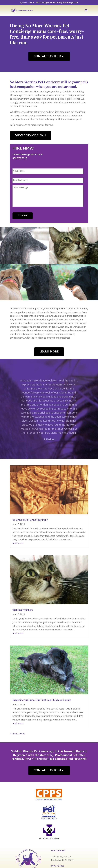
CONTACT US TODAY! (49, 56)
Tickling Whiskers (23, 610)
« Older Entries (17, 734)
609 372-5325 (28, 3)
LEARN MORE (49, 352)
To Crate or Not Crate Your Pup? (30, 520)
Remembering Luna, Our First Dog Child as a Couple (42, 700)
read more (18, 543)
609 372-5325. (20, 158)
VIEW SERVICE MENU (30, 136)
